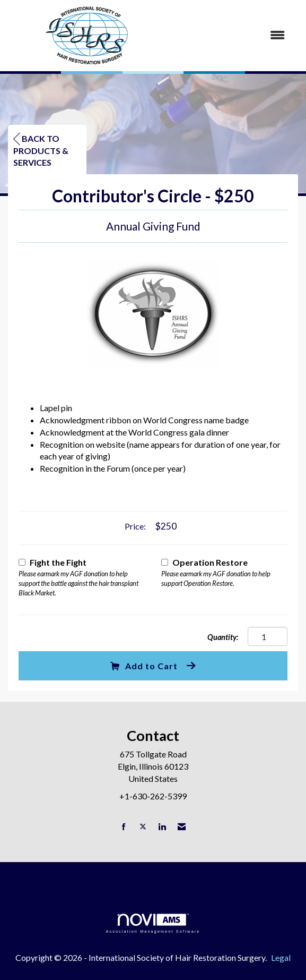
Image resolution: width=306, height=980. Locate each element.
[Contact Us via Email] (182, 827)
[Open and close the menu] (233, 35)
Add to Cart (144, 666)
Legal (281, 957)
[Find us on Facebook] (124, 827)
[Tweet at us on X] (143, 827)
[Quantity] (268, 636)
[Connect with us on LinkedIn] (162, 827)
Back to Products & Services (41, 150)
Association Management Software (153, 923)
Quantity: (223, 637)
